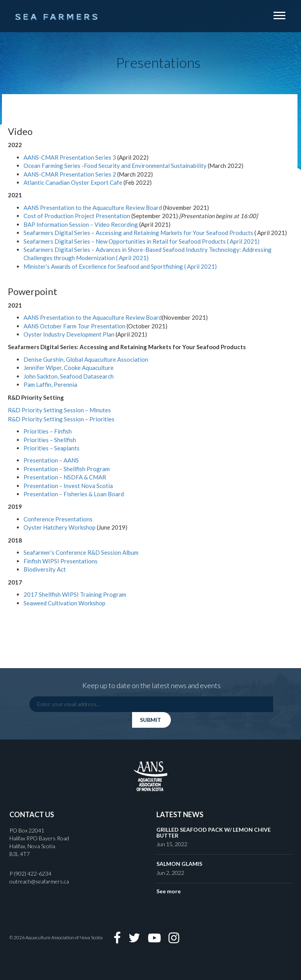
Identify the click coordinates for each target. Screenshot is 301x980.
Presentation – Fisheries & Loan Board (74, 494)
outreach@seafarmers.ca (39, 881)
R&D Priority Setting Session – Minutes (59, 410)
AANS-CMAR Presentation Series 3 (70, 157)
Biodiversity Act (45, 569)
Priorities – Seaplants (52, 448)
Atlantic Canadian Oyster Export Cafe (73, 182)
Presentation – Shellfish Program (67, 469)
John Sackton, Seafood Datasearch (69, 376)
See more (169, 891)
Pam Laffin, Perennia (50, 384)
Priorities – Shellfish (50, 440)
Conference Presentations (58, 519)
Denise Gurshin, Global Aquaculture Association (86, 359)
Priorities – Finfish (48, 431)
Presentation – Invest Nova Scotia (68, 486)
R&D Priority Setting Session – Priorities (61, 419)
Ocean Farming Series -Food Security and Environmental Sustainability (115, 166)
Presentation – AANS (51, 460)
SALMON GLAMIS (179, 864)
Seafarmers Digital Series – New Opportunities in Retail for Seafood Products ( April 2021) (141, 241)
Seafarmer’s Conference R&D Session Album (81, 552)
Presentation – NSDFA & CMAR (65, 477)
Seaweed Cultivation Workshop (64, 603)
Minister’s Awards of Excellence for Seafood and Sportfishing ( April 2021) (120, 266)
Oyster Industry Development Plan (70, 334)
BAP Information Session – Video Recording (81, 224)
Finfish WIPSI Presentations (61, 561)
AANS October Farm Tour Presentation (74, 326)
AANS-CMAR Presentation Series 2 (70, 174)
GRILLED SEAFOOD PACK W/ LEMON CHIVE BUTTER (214, 832)
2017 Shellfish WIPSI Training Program (75, 594)
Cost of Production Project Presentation (77, 216)
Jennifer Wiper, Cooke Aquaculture (69, 368)
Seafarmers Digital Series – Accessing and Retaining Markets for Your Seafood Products (138, 233)
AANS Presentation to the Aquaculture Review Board (93, 208)
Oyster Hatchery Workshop (60, 527)
